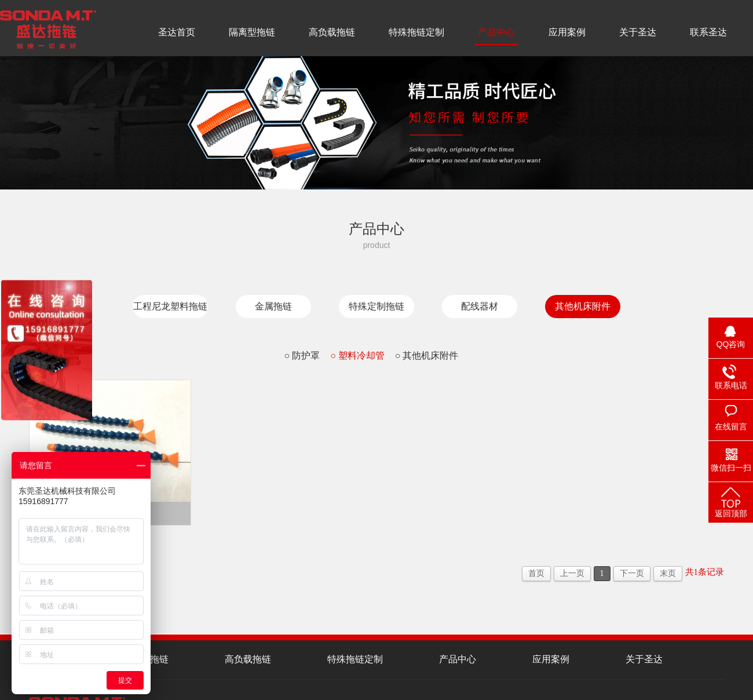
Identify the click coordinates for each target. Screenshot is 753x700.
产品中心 (496, 32)
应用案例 (567, 32)
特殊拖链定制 (416, 32)
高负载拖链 (332, 32)
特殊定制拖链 (376, 306)
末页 (668, 573)
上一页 (572, 573)
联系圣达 (708, 32)
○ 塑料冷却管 (357, 356)
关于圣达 (638, 32)
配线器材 (480, 306)
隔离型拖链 (252, 32)
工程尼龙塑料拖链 (170, 306)
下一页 (632, 573)
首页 (536, 573)
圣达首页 (177, 32)
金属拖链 (273, 306)
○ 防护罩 (302, 356)
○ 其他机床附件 (427, 356)
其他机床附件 (583, 306)
